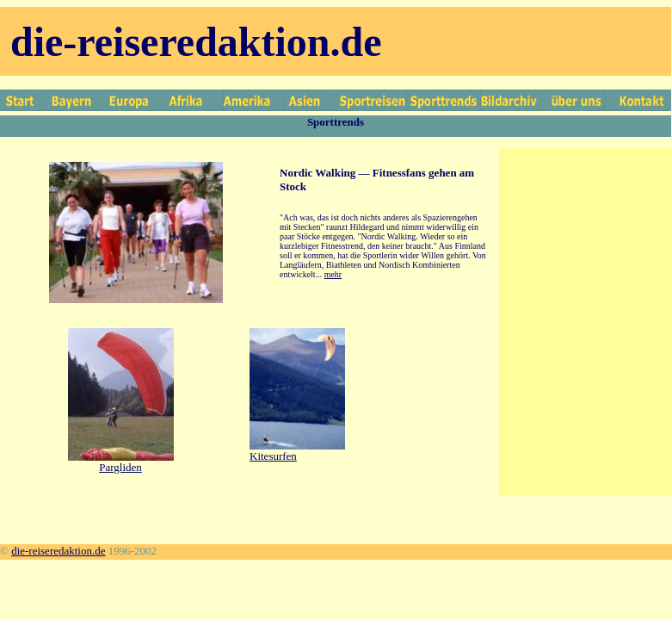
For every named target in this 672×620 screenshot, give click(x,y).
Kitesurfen (273, 456)
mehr (333, 274)
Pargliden (120, 467)
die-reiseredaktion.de (58, 551)
